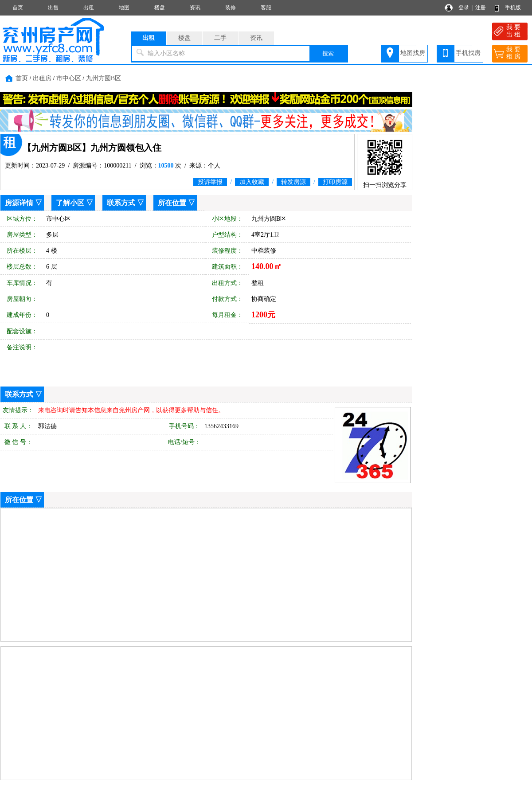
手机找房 (468, 53)
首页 (18, 8)
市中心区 (69, 78)
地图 (124, 8)
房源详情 (19, 203)
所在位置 (172, 203)
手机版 (513, 8)
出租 (89, 8)
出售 (53, 8)
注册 (481, 8)
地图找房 (413, 53)
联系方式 (121, 203)
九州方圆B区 (104, 78)
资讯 (195, 8)
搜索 (328, 53)
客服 (266, 8)
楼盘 (160, 8)
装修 (231, 8)
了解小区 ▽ (74, 203)
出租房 (42, 78)
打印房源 (335, 182)
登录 (464, 8)
